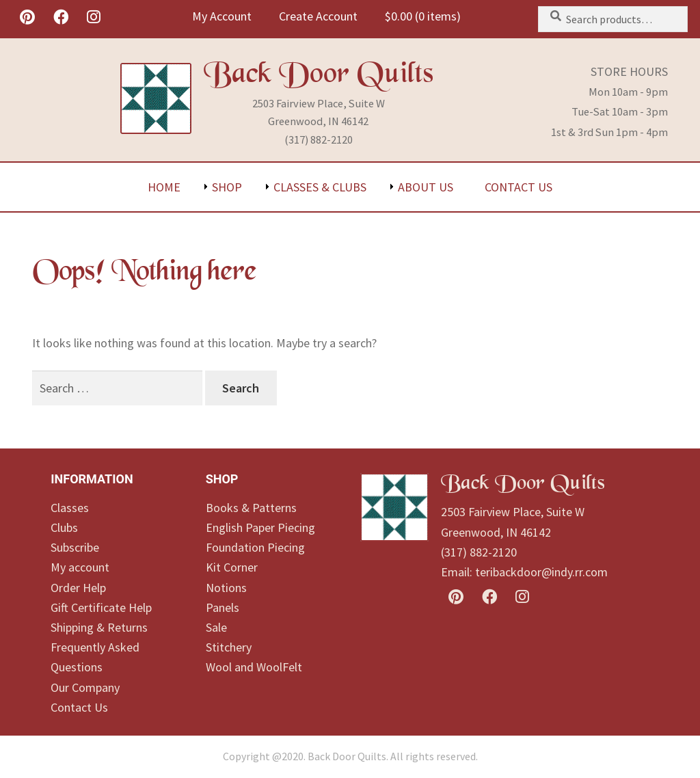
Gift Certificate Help (101, 607)
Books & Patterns (251, 508)
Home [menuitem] (164, 187)
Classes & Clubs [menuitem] (320, 187)
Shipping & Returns (99, 627)
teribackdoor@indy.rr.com (541, 572)
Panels (223, 607)
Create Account (318, 16)
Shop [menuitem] (227, 187)
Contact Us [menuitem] (519, 187)
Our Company (85, 687)
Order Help (78, 588)
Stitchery (229, 647)
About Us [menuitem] (426, 187)
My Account (222, 16)
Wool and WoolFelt (254, 667)
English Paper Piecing (260, 527)
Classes (70, 508)
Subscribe (75, 547)
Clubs (64, 527)
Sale (216, 627)
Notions (226, 588)
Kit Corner (232, 567)
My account (80, 567)
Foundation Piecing (255, 547)
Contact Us (79, 707)
